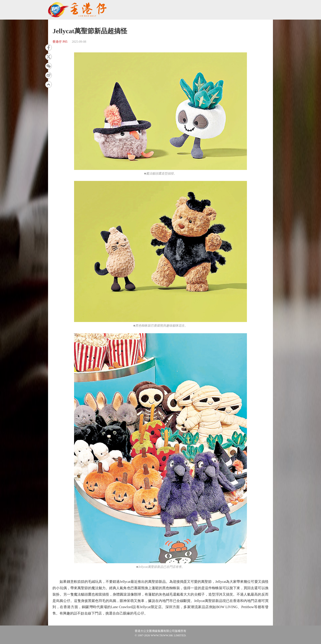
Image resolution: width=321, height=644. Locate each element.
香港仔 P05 (60, 42)
